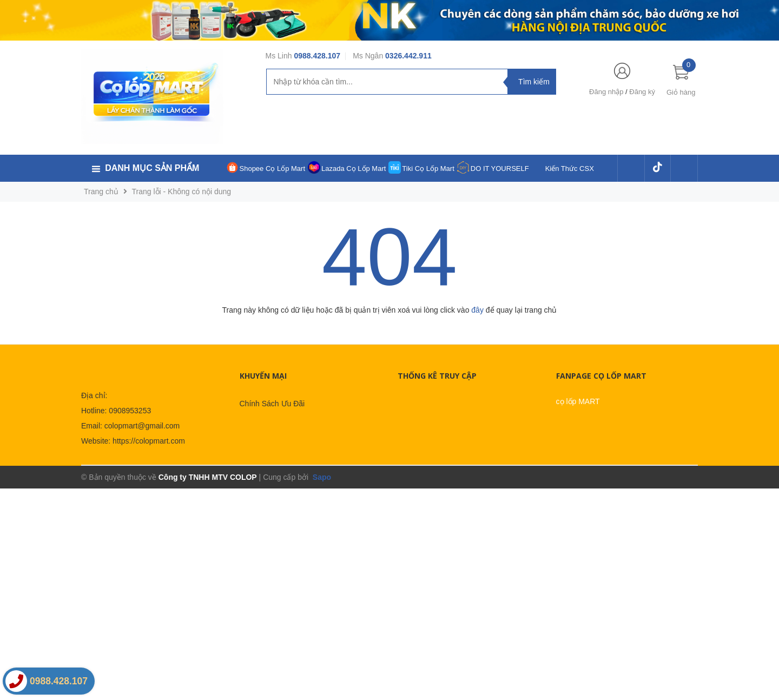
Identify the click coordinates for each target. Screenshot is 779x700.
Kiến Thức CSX (570, 169)
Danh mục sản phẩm (152, 168)
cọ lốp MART (578, 401)
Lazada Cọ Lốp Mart (354, 169)
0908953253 (130, 411)
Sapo (321, 477)
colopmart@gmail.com (142, 426)
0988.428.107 (317, 56)
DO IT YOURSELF (500, 169)
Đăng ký (642, 92)
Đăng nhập (606, 92)
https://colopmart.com (149, 441)
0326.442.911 (408, 56)
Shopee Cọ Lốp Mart (273, 169)
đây (477, 310)
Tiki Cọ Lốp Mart (428, 169)
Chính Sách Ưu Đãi (272, 404)
